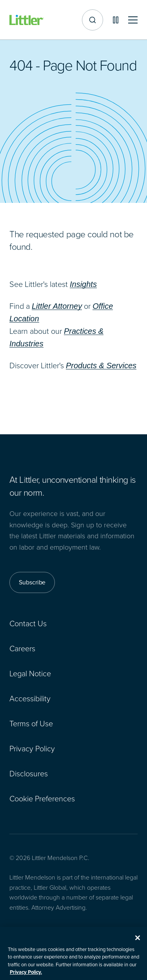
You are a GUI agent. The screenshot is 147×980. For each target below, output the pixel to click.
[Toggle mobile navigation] (133, 20)
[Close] (138, 942)
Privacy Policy (32, 749)
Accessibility (30, 699)
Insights (83, 284)
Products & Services (101, 365)
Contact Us (28, 623)
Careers (22, 649)
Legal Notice (30, 674)
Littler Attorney (57, 306)
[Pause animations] (116, 20)
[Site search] (93, 20)
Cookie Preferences (42, 799)
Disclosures (29, 774)
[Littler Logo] (27, 20)
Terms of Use (31, 724)
